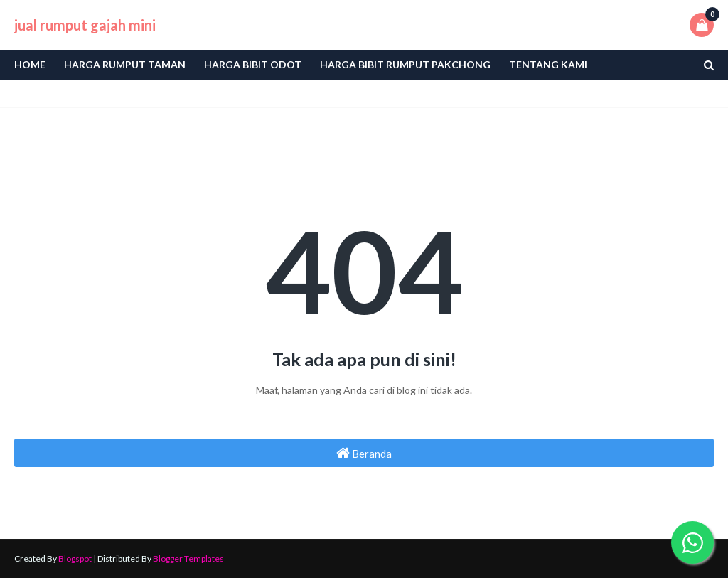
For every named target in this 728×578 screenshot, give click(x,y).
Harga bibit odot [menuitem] (253, 64)
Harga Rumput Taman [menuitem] (125, 64)
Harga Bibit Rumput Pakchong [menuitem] (405, 64)
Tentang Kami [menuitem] (548, 64)
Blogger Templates (188, 558)
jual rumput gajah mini (85, 25)
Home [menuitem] (30, 64)
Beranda (364, 453)
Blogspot (75, 558)
